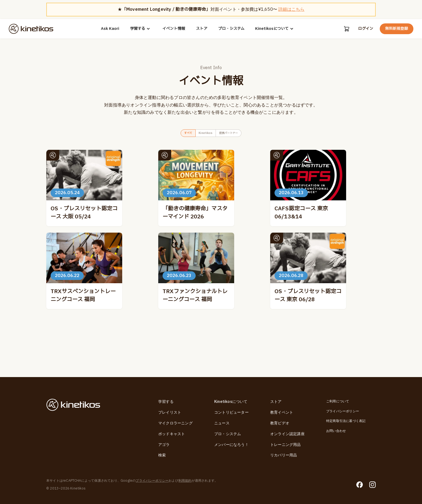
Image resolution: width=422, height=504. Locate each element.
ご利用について (338, 402)
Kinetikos (203, 134)
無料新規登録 (397, 29)
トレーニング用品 (286, 445)
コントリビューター (231, 412)
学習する (140, 29)
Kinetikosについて (275, 29)
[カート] (346, 29)
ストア (201, 29)
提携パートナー (235, 134)
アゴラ (164, 445)
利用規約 (185, 481)
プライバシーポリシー (343, 411)
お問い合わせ (336, 431)
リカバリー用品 (284, 455)
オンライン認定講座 (287, 434)
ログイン (365, 29)
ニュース (222, 423)
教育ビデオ (280, 423)
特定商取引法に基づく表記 (346, 421)
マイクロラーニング (175, 423)
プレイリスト (170, 412)
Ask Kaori (110, 29)
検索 (162, 455)
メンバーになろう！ (231, 445)
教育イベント (282, 412)
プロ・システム (231, 29)
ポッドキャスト (172, 434)
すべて (179, 134)
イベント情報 (173, 29)
